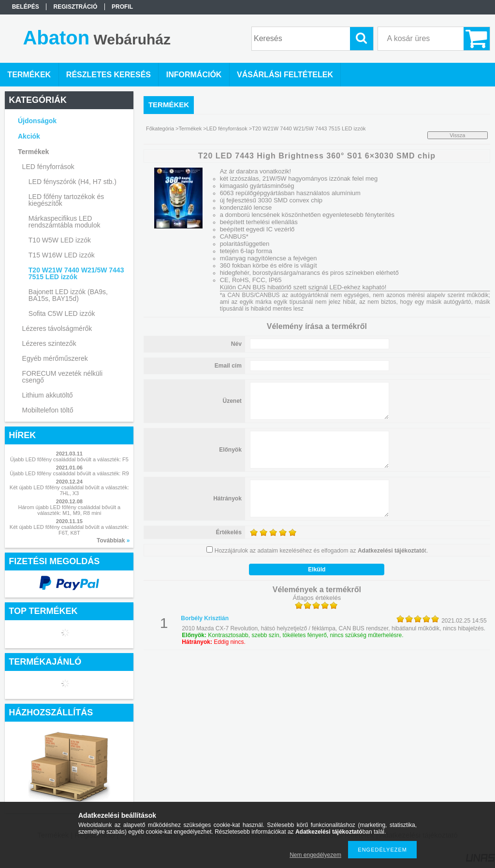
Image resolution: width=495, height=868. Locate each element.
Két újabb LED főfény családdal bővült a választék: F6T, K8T (69, 530)
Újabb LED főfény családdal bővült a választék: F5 (69, 459)
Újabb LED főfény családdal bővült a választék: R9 (69, 473)
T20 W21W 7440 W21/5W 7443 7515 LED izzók (76, 273)
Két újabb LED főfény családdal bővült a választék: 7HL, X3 (69, 490)
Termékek (190, 128)
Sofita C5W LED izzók (62, 313)
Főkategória (160, 128)
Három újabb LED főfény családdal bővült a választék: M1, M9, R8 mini (70, 510)
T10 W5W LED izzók (60, 240)
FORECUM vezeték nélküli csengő (63, 377)
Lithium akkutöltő (48, 395)
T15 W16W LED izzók (62, 255)
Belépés (26, 7)
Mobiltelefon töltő (48, 410)
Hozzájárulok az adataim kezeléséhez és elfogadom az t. (321, 551)
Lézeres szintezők (49, 343)
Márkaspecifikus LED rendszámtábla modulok (65, 222)
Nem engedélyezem (315, 855)
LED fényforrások (227, 128)
